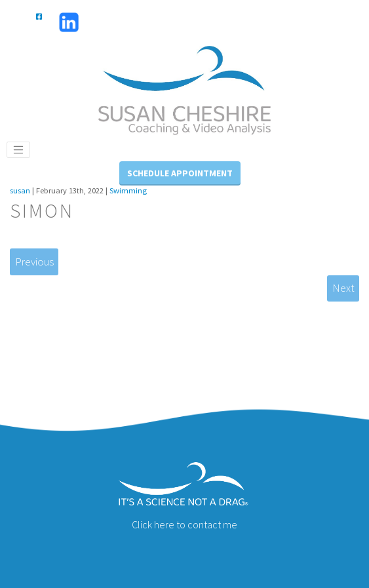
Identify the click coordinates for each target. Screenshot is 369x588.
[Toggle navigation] (18, 150)
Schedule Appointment (180, 173)
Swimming (128, 190)
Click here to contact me (184, 524)
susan (20, 190)
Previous (34, 262)
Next (343, 288)
